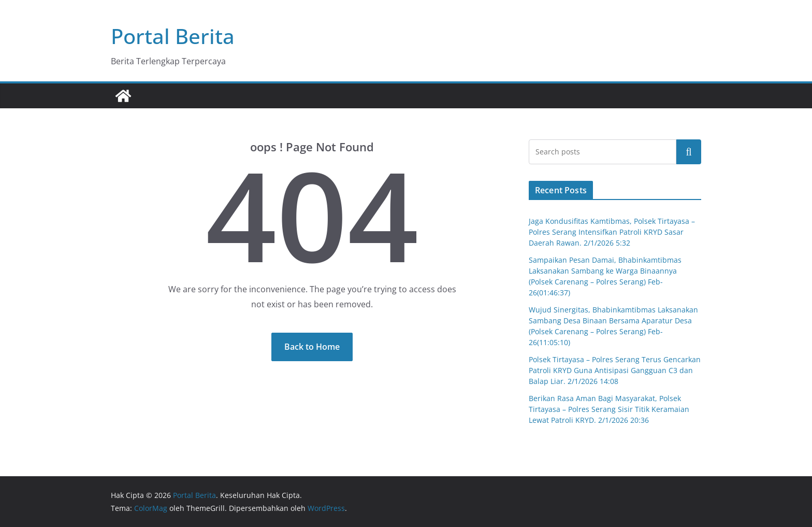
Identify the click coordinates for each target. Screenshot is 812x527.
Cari (689, 152)
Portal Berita (173, 36)
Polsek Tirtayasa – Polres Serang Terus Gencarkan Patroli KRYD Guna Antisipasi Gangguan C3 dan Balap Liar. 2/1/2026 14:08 (615, 370)
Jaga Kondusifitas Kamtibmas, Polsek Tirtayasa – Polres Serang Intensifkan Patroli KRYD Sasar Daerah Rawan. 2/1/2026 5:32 (612, 232)
